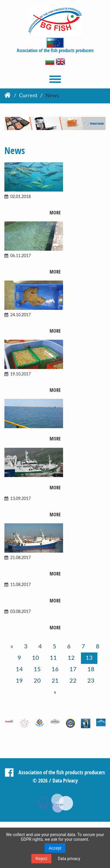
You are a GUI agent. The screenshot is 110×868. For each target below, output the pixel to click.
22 (73, 681)
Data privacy (69, 859)
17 (73, 669)
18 (91, 669)
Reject (41, 859)
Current (28, 96)
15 (37, 669)
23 (91, 681)
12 (71, 658)
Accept (55, 848)
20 (37, 681)
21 (55, 681)
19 (19, 681)
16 (55, 669)
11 (53, 658)
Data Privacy (65, 780)
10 (35, 658)
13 (89, 658)
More (55, 213)
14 (19, 669)
